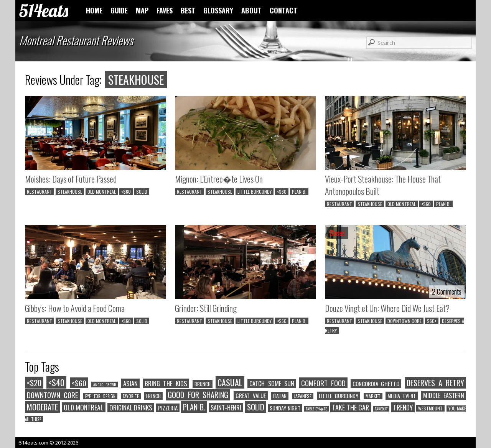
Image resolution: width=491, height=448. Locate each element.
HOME (94, 10)
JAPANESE (303, 396)
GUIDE (119, 10)
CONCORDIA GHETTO (376, 384)
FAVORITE (131, 396)
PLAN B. (299, 192)
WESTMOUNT (430, 408)
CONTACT (283, 10)
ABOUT (251, 10)
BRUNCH (203, 384)
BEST (188, 10)
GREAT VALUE (251, 395)
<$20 (34, 383)
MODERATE (42, 407)
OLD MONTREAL (102, 192)
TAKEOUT (381, 409)
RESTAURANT (40, 192)
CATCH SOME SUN (272, 384)
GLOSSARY (218, 10)
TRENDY (403, 407)
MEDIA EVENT (402, 396)
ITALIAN (280, 396)
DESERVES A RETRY (436, 383)
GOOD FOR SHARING (198, 395)
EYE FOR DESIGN (100, 396)
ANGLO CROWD (105, 385)
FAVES (165, 10)
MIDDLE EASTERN (444, 395)
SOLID (142, 192)
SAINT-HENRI (226, 408)
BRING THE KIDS (166, 383)
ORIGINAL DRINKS (131, 408)
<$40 (56, 382)
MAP (142, 10)
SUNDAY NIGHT (285, 408)
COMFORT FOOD (323, 383)
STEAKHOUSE (70, 192)
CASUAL (230, 382)
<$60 (126, 192)
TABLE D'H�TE (316, 409)
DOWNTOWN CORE (404, 321)
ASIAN (130, 383)
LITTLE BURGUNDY (255, 192)
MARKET (373, 396)
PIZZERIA (168, 408)
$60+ (432, 321)
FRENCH (153, 396)
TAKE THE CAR (351, 407)
